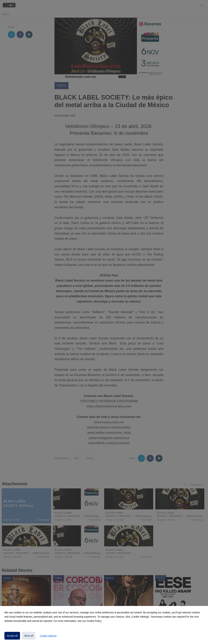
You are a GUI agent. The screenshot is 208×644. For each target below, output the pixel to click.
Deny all (29, 636)
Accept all (12, 636)
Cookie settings (48, 636)
